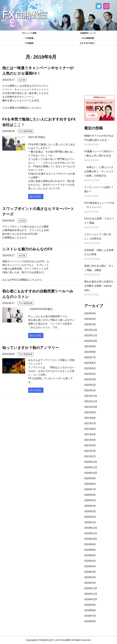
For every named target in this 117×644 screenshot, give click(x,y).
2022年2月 (90, 385)
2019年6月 (90, 555)
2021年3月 (90, 445)
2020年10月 (91, 473)
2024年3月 (90, 313)
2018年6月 (90, 621)
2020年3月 (90, 511)
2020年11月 (91, 467)
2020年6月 (90, 495)
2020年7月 (90, 489)
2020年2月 (90, 517)
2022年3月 (90, 379)
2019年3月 (90, 572)
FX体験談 (29, 43)
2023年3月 (90, 324)
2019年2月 (90, 577)
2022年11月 (91, 335)
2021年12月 (91, 396)
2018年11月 (91, 594)
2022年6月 (90, 363)
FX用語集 (29, 38)
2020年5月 (90, 500)
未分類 (22, 80)
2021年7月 (90, 423)
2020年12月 (91, 462)
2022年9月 (90, 346)
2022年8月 (90, 352)
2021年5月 (90, 434)
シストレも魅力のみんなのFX (27, 249)
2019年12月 (91, 528)
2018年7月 (90, 616)
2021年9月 (90, 412)
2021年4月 (90, 440)
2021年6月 (90, 429)
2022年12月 (91, 330)
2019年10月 (91, 539)
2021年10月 (91, 407)
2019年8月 (90, 550)
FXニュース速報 (29, 33)
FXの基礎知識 (88, 38)
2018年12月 (91, 588)
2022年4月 (90, 374)
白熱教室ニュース (88, 33)
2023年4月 (90, 319)
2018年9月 (90, 605)
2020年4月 (90, 506)
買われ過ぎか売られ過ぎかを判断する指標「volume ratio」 (99, 286)
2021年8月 (90, 418)
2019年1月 (90, 583)
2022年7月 (90, 357)
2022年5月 (90, 368)
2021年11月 (91, 401)
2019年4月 (90, 566)
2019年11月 (91, 533)
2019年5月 (90, 561)
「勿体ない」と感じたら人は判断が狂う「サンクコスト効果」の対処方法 (99, 171)
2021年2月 (90, 451)
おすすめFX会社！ (88, 43)
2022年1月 (90, 390)
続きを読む (36, 196)
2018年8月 (90, 610)
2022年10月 (91, 341)
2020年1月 (90, 522)
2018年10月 (91, 599)
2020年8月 (90, 484)
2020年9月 (90, 478)
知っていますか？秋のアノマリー (31, 348)
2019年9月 (90, 544)
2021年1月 (90, 456)
